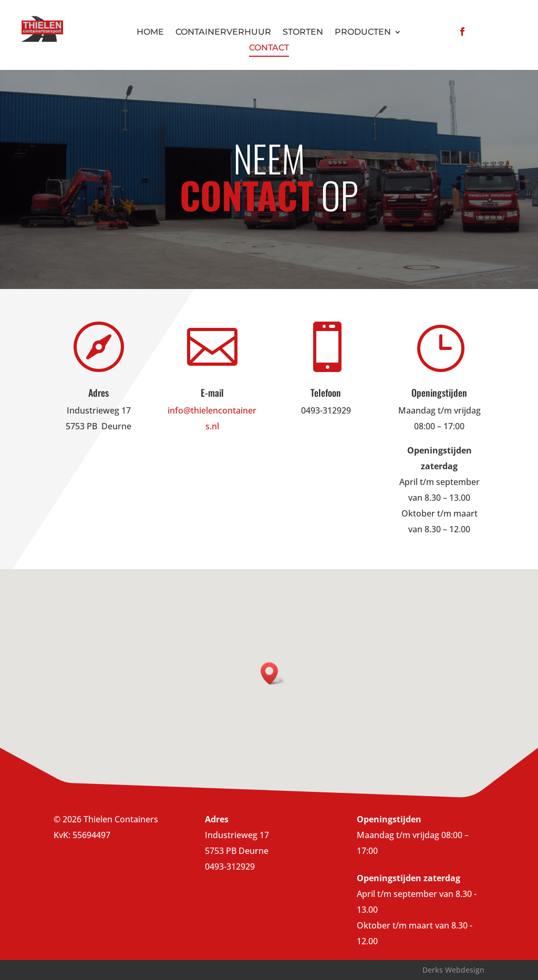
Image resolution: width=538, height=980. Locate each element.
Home (150, 33)
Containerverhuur (223, 33)
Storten (303, 33)
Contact (269, 48)
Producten (363, 33)
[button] (273, 673)
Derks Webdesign (453, 970)
